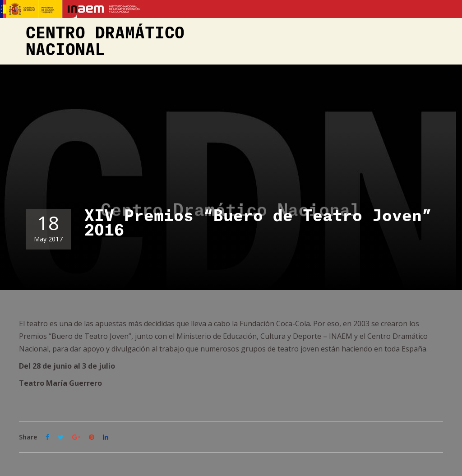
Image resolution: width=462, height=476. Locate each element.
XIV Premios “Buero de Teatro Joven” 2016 (258, 223)
